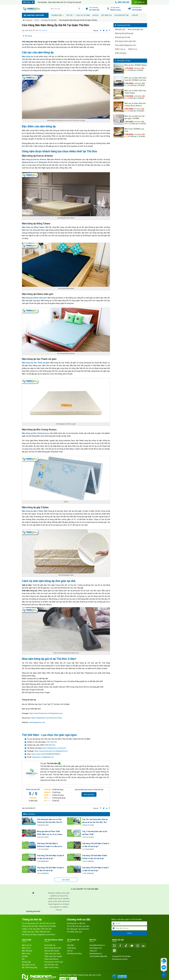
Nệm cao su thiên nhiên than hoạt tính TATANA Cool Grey (135, 79)
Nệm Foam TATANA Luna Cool (134, 130)
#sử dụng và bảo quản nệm (126, 41)
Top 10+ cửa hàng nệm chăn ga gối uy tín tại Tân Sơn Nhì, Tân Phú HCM (95, 821)
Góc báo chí (106, 15)
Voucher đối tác (121, 15)
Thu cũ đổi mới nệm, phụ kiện (78, 926)
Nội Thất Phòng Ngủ (30, 967)
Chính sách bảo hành (52, 954)
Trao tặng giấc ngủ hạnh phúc (78, 929)
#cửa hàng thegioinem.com (126, 45)
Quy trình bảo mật (51, 965)
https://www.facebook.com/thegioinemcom (46, 713)
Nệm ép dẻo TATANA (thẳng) (136, 65)
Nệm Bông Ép (27, 951)
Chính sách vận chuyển (53, 956)
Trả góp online (118, 9)
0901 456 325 (122, 2)
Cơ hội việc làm (139, 9)
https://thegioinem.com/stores (54, 748)
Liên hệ (135, 15)
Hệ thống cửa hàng (74, 954)
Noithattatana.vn (96, 954)
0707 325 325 (52, 742)
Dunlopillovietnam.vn (97, 945)
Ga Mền (25, 956)
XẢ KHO (96, 15)
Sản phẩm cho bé (29, 965)
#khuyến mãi (120, 29)
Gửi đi (129, 933)
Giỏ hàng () (139, 2)
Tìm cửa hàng (97, 9)
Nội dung (28, 36)
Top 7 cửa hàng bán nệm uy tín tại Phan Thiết (95, 833)
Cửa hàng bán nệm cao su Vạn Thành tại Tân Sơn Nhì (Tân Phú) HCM (50, 821)
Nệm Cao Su (27, 945)
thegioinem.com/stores (46, 935)
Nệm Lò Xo (26, 948)
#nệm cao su (120, 49)
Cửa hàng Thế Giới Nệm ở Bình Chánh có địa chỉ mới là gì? (95, 857)
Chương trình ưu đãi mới (76, 923)
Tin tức (69, 15)
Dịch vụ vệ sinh (83, 15)
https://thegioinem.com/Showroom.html (46, 718)
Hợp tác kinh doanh (52, 951)
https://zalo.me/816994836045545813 (46, 754)
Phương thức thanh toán (54, 962)
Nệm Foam (26, 954)
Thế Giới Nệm (43, 30)
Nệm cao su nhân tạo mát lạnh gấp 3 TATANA (134, 117)
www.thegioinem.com (37, 722)
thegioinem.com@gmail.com (43, 757)
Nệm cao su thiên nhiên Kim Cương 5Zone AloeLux (135, 105)
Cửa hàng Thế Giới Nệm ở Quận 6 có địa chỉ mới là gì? (50, 869)
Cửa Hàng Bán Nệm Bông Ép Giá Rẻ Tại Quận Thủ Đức (78, 20)
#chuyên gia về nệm (123, 37)
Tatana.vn (93, 951)
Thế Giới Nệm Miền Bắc (98, 956)
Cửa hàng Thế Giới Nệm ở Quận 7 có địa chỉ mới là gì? (96, 869)
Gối (23, 959)
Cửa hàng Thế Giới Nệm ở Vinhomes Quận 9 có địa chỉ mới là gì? (50, 845)
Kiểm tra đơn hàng (51, 967)
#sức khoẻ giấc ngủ (135, 29)
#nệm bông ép (121, 53)
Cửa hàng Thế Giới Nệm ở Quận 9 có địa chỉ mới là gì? (96, 845)
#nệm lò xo (133, 49)
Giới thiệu (71, 945)
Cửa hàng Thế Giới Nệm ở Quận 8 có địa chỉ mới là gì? (50, 857)
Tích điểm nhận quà (74, 932)
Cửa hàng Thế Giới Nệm (49, 20)
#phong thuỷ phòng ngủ (124, 33)
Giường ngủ (26, 962)
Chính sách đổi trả (51, 959)
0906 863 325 (50, 745)
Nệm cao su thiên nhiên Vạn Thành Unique (135, 92)
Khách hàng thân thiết (53, 948)
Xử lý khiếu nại (50, 945)
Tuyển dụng (71, 948)
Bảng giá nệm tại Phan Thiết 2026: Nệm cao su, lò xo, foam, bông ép (50, 833)
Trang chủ (29, 20)
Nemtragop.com (96, 948)
